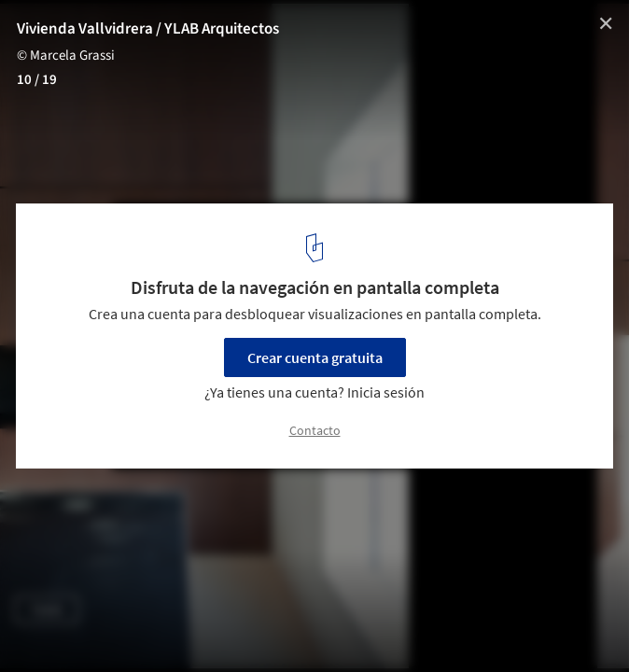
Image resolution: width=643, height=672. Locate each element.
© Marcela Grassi (66, 56)
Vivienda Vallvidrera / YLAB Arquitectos (148, 29)
